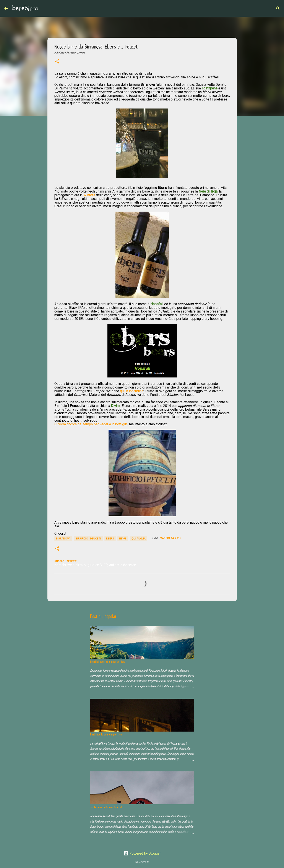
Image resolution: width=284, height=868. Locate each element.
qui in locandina (132, 391)
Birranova (63, 538)
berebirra (25, 8)
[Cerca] (45, 8)
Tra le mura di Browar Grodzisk (106, 807)
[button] (57, 62)
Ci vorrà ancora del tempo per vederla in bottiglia (91, 424)
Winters (89, 195)
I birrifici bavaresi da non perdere (108, 662)
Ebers (110, 538)
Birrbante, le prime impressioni (106, 734)
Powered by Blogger (142, 853)
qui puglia (139, 538)
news (123, 538)
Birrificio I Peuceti (88, 538)
